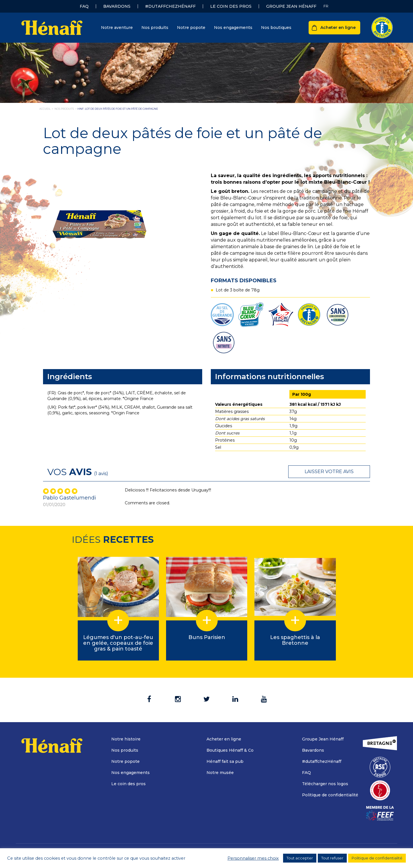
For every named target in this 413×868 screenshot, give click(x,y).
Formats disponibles (244, 281)
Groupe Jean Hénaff (291, 6)
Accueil (45, 109)
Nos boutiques (276, 28)
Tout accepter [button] (300, 858)
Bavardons (117, 6)
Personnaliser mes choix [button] (253, 858)
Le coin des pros (231, 6)
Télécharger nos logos (325, 784)
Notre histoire (126, 739)
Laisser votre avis (329, 472)
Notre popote (191, 28)
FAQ (84, 6)
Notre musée (220, 773)
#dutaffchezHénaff (170, 6)
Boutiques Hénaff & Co (230, 750)
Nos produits (155, 28)
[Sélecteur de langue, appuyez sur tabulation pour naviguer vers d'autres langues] (326, 6)
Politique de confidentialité (330, 795)
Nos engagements (233, 28)
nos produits (64, 109)
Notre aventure (117, 28)
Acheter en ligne (338, 28)
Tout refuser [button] (332, 858)
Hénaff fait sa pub (225, 761)
